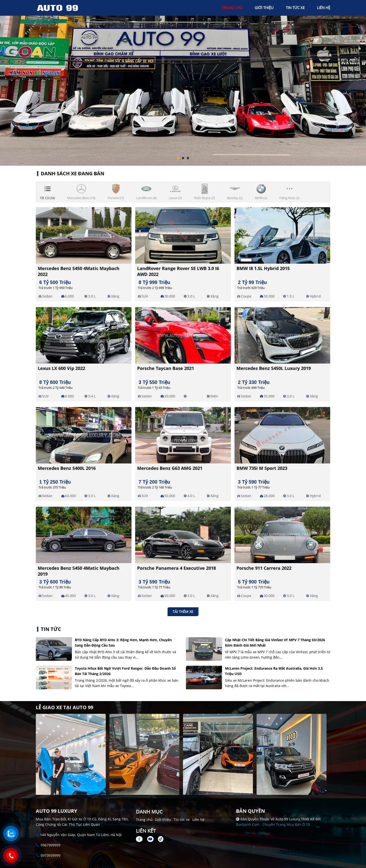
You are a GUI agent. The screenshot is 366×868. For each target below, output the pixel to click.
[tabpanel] (183, 83)
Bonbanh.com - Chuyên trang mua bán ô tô (273, 824)
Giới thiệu (163, 820)
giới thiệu (264, 8)
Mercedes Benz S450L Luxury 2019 (274, 368)
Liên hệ (198, 820)
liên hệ (324, 8)
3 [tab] (188, 158)
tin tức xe (295, 8)
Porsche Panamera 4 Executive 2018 (176, 568)
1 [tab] (178, 158)
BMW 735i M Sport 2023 (262, 468)
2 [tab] (183, 158)
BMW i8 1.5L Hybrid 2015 (263, 268)
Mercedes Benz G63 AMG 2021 (170, 468)
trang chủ (232, 8)
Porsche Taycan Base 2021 (166, 368)
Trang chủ (144, 820)
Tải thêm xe (183, 612)
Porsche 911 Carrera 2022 (264, 568)
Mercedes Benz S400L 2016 (67, 468)
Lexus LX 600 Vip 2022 (61, 368)
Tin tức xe (182, 820)
